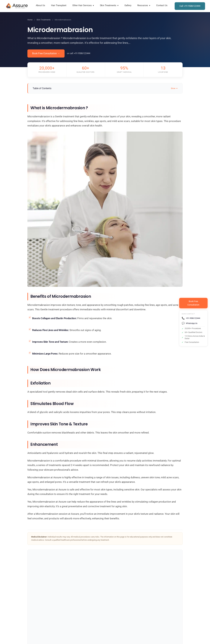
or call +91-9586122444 (79, 53)
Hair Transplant (59, 5)
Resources (143, 5)
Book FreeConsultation (193, 303)
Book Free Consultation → (46, 53)
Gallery (128, 5)
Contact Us (162, 5)
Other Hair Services (82, 5)
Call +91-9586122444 (190, 6)
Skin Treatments (108, 5)
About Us (40, 5)
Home (30, 20)
